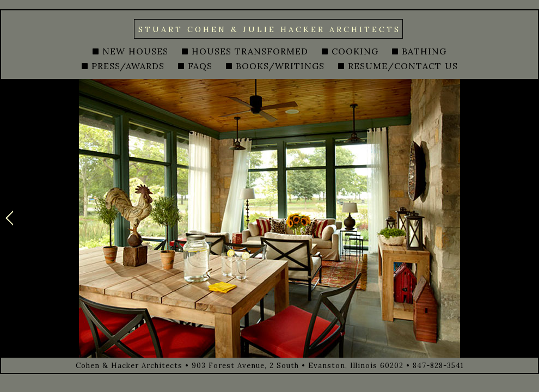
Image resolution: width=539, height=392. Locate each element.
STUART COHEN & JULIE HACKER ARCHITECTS (269, 29)
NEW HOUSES (135, 51)
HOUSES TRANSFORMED (250, 51)
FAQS (200, 66)
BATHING (424, 51)
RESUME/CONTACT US (403, 66)
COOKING (355, 51)
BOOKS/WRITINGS (280, 66)
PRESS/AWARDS (128, 66)
